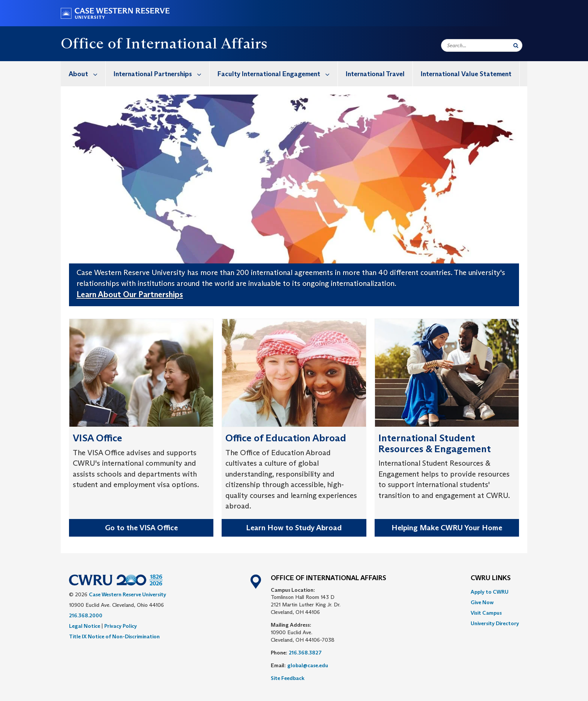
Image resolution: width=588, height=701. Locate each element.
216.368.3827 (305, 653)
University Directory (495, 623)
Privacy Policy (121, 626)
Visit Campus (486, 613)
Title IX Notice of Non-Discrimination (114, 636)
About (87, 74)
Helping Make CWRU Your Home (447, 528)
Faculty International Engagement (277, 74)
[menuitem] (83, 74)
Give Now (482, 602)
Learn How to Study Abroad (294, 528)
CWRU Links (491, 578)
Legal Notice (85, 626)
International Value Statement (466, 74)
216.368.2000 (86, 615)
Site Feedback (288, 678)
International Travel (375, 74)
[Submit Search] (516, 45)
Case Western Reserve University (127, 594)
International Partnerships (161, 74)
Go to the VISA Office (141, 528)
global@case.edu (308, 665)
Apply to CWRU (490, 592)
